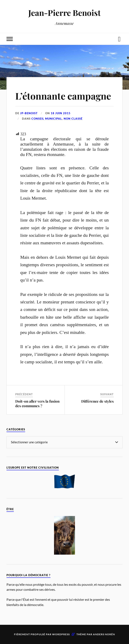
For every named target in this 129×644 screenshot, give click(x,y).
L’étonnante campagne (63, 96)
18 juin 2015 (61, 113)
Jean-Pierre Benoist (64, 13)
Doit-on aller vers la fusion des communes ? (37, 403)
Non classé (73, 119)
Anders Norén (104, 634)
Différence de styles (97, 401)
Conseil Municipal (47, 119)
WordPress (61, 634)
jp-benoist (29, 113)
